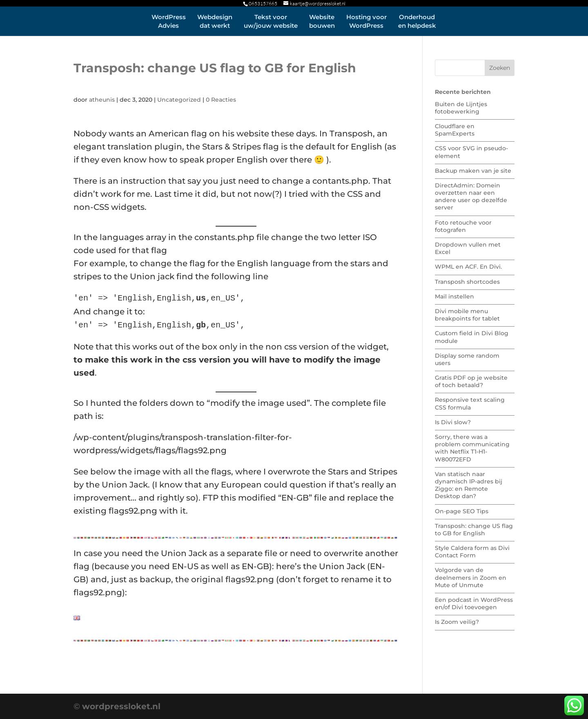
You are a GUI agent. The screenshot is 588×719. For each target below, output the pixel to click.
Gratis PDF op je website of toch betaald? (471, 381)
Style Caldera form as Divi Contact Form (472, 552)
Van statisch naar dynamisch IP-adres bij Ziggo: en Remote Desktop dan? (469, 485)
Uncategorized (179, 100)
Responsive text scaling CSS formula (470, 403)
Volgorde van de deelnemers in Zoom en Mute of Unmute (471, 577)
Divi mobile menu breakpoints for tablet (467, 315)
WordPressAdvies (169, 21)
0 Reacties (221, 100)
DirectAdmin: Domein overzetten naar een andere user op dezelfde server (471, 197)
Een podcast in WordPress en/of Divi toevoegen (474, 603)
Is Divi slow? (453, 422)
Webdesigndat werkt (215, 21)
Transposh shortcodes (467, 282)
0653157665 (263, 3)
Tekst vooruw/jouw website (271, 21)
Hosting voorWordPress (366, 21)
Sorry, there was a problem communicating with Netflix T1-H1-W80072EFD (472, 448)
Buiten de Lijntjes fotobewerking (461, 108)
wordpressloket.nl (121, 706)
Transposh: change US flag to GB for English (474, 530)
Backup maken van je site (473, 171)
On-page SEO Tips (462, 511)
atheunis (102, 100)
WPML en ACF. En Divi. (468, 267)
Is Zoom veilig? (457, 622)
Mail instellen (454, 296)
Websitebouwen (322, 21)
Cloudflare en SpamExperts (455, 130)
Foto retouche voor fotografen (463, 226)
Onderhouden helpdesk (417, 21)
